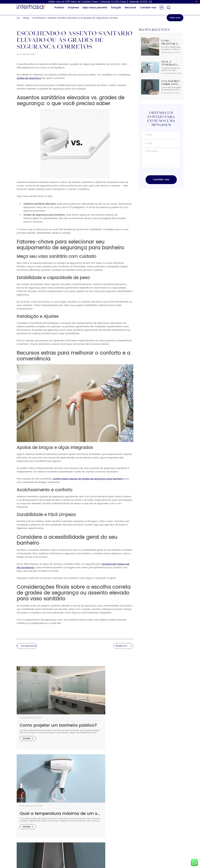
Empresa (73, 8)
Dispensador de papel (79, 811)
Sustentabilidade (109, 804)
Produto (59, 8)
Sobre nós (105, 798)
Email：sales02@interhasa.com (152, 812)
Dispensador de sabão (79, 804)
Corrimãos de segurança (81, 840)
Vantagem (106, 811)
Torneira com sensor (78, 834)
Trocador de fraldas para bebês (81, 825)
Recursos (130, 8)
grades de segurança (29, 78)
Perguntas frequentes (112, 823)
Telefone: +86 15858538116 (149, 803)
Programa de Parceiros (113, 829)
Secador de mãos (77, 798)
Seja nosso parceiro (95, 8)
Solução (116, 8)
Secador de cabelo (77, 817)
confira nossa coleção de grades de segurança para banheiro (87, 479)
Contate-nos (148, 8)
